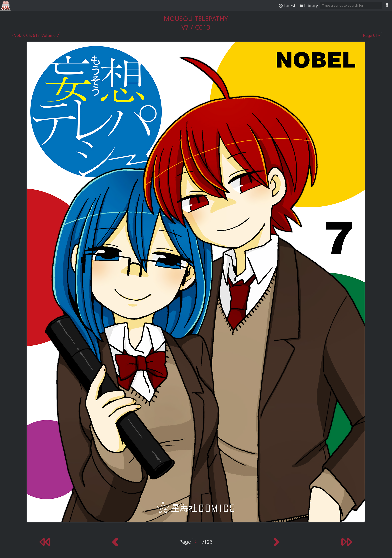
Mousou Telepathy (196, 19)
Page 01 (372, 36)
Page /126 (196, 542)
